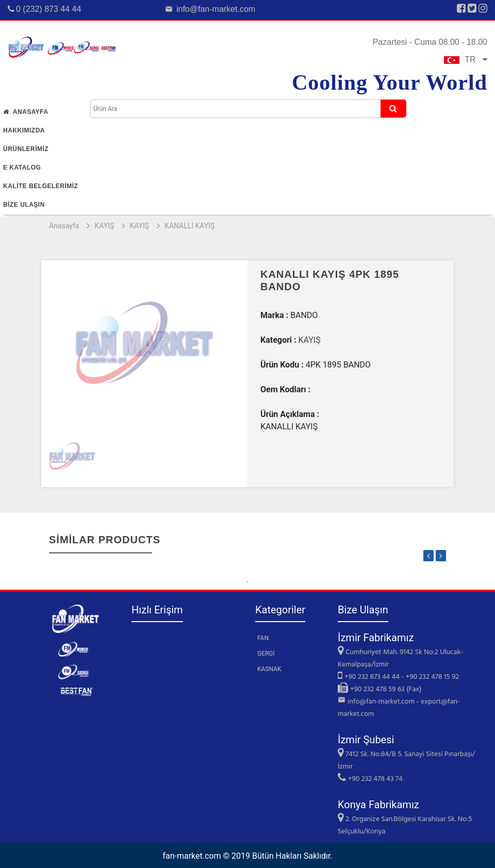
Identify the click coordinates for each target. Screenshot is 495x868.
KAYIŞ (104, 226)
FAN (263, 638)
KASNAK (269, 669)
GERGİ (266, 654)
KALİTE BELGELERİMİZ (41, 186)
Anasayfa (26, 112)
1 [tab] (247, 582)
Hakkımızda (24, 130)
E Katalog (22, 168)
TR (466, 60)
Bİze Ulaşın (24, 205)
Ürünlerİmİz (26, 149)
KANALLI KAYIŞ (189, 226)
